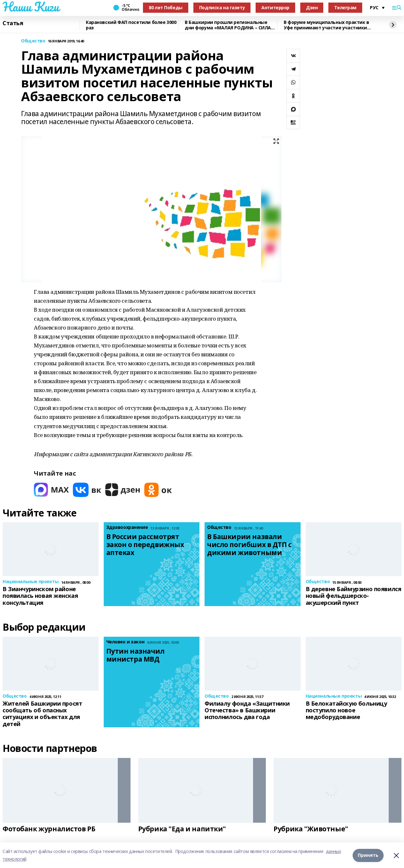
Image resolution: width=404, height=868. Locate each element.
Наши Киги (31, 7)
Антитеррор (275, 7)
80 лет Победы (166, 7)
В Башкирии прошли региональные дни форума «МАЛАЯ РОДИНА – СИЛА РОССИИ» (228, 25)
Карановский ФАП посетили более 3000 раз (131, 25)
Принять (368, 855)
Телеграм (345, 7)
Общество (33, 41)
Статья (13, 23)
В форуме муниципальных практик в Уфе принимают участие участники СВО (326, 25)
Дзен (312, 7)
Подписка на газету (222, 7)
